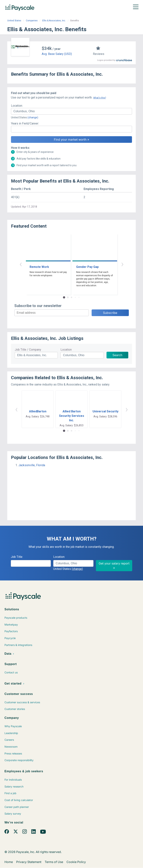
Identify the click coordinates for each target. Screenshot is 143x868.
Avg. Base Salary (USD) (57, 54)
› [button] (122, 264)
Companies (32, 21)
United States (14, 21)
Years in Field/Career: (25, 123)
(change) (33, 117)
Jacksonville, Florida (32, 465)
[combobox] (71, 111)
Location (66, 350)
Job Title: (17, 557)
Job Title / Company (28, 350)
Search (117, 355)
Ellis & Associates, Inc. (54, 21)
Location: (17, 106)
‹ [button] (21, 264)
